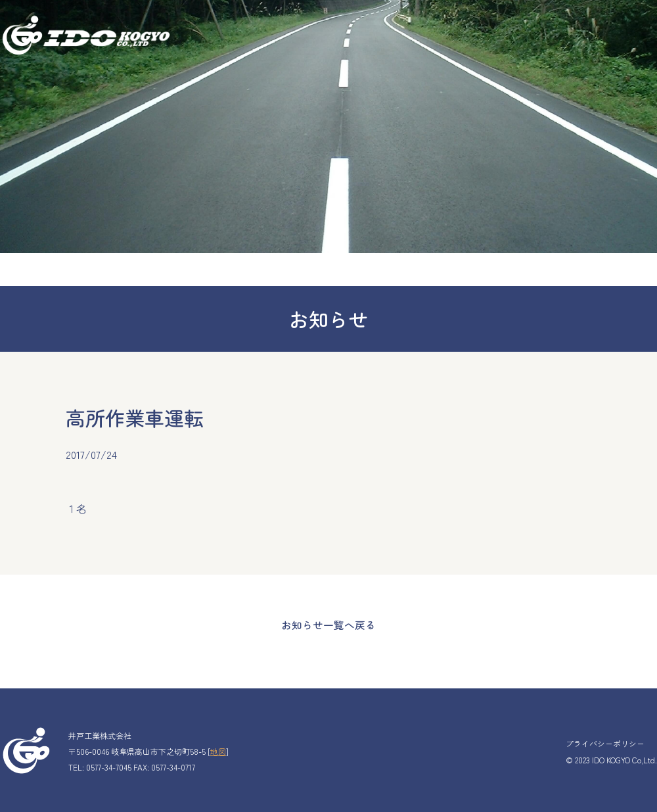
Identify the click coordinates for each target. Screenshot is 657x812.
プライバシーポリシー (605, 742)
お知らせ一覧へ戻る (328, 625)
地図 (218, 750)
